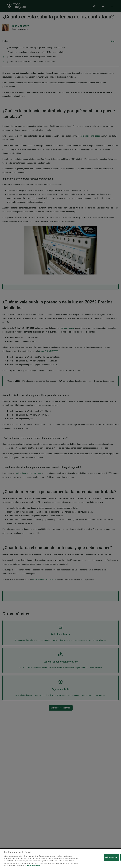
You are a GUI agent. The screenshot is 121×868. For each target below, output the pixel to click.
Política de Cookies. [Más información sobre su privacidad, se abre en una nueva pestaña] (34, 866)
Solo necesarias (111, 857)
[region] (60, 858)
